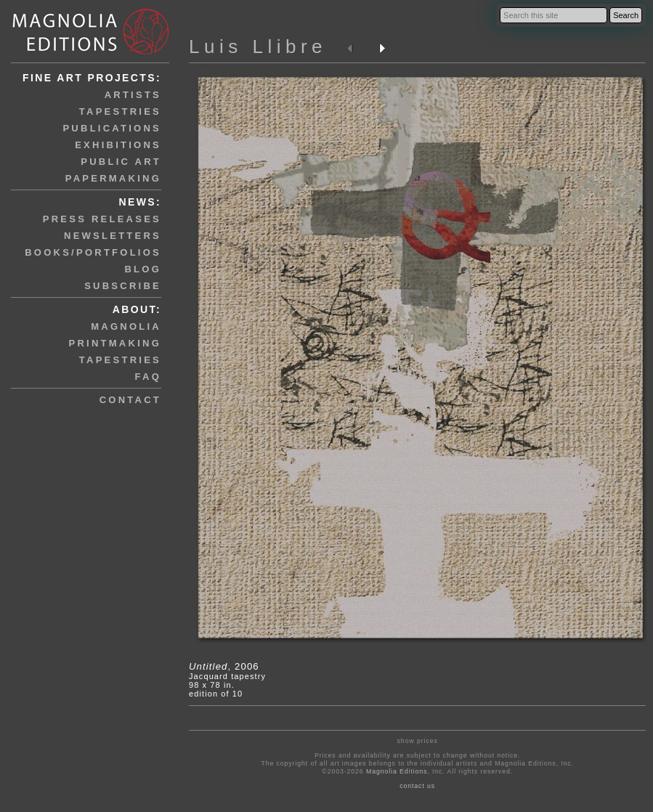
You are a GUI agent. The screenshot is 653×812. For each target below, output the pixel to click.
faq (148, 377)
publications (112, 128)
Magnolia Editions (397, 771)
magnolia (126, 326)
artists (133, 95)
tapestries (120, 111)
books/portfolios (93, 252)
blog (143, 269)
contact (130, 400)
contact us (417, 786)
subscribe (123, 286)
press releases (102, 219)
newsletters (113, 236)
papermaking (113, 178)
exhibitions (118, 145)
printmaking (115, 343)
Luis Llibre (258, 46)
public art (121, 162)
